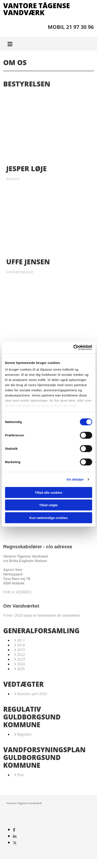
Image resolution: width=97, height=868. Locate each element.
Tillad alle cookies (48, 492)
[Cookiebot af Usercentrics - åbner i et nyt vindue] (73, 348)
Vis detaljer (75, 479)
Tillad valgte (48, 505)
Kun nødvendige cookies (49, 518)
